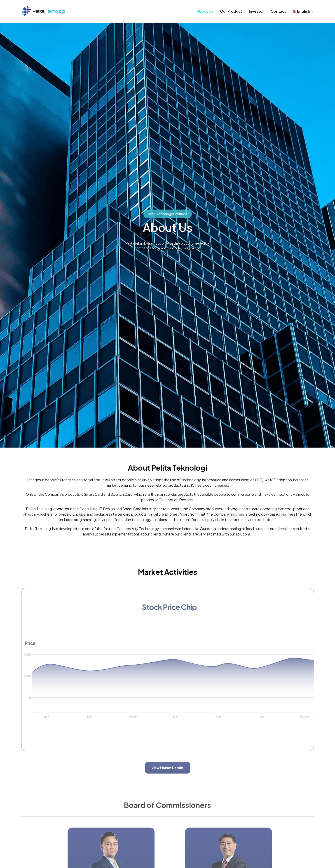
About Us (205, 11)
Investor (256, 11)
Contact (278, 11)
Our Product (231, 11)
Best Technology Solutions (168, 214)
